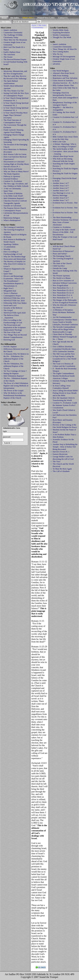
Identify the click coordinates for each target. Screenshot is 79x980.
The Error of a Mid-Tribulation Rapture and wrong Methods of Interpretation (16, 386)
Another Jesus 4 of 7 (61, 188)
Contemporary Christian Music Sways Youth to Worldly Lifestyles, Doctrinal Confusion (65, 322)
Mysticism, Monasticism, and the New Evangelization (15, 72)
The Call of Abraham (61, 471)
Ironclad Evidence (11, 179)
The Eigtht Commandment (63, 373)
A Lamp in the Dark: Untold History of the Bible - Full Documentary (64, 232)
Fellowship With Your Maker (15, 303)
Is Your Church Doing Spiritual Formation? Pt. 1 (16, 99)
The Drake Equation (12, 174)
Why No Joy (58, 54)
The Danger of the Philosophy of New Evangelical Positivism (65, 301)
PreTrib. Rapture (10, 347)
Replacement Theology (13, 330)
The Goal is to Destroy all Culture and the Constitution (64, 365)
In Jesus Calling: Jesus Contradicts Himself (62, 387)
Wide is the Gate (59, 142)
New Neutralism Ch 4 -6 (62, 295)
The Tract (56, 461)
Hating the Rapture (11, 373)
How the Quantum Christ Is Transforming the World (64, 399)
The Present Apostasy (61, 276)
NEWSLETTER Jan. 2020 (14, 301)
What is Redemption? (12, 220)
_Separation (8, 318)
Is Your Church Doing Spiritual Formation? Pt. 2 (16, 104)
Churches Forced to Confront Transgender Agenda (15, 202)
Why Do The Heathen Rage (15, 256)
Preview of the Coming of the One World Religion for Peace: (65, 426)
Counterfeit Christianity (13, 32)
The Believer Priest (11, 315)
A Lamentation (9, 247)
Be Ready (7, 237)
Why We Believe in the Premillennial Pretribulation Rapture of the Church (15, 395)
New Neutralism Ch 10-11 (63, 290)
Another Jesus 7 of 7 (61, 200)
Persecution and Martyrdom (15, 259)
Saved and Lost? (10, 305)
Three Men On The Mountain (15, 40)
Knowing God (9, 340)
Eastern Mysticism (60, 454)
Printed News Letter (46, 18)
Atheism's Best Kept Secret (64, 73)
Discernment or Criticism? (14, 162)
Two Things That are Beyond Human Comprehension (15, 336)
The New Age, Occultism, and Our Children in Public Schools (16, 185)
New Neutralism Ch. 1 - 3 (63, 288)
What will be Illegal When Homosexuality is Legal (63, 331)
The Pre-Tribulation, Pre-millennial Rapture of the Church (14, 366)
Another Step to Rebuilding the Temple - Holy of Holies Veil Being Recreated (65, 447)
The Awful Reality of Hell (63, 149)
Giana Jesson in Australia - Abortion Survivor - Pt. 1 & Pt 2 (65, 82)
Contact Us (63, 18)
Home (4, 18)
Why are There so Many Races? (16, 171)
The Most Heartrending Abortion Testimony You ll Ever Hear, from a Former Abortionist (65, 221)
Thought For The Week (62, 37)
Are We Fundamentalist (62, 317)
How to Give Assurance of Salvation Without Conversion (65, 282)
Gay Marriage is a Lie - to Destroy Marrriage (63, 194)
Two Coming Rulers (61, 52)
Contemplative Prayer (12, 211)
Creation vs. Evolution (62, 227)
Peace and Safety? (60, 254)
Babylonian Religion (12, 218)
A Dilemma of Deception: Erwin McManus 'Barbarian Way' (64, 312)
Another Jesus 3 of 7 (61, 186)
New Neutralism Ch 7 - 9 (63, 298)
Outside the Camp (60, 268)
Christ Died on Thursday (62, 334)
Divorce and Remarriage (13, 276)
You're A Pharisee (11, 293)
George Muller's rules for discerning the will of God (63, 458)
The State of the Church (62, 263)
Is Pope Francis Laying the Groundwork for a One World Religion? (64, 359)
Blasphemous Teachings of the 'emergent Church (65, 104)
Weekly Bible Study (61, 30)
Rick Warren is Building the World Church (15, 241)
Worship (7, 249)
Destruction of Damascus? (63, 251)
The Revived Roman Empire (15, 59)
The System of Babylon (13, 193)
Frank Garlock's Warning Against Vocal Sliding (13, 131)
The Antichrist (9, 54)
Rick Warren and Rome (13, 169)
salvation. (56, 64)
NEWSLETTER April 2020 (15, 313)
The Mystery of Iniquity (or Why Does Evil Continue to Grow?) (15, 264)
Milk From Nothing (60, 76)
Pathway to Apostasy (12, 176)
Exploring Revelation (61, 32)
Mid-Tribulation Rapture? (14, 198)
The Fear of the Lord (12, 332)
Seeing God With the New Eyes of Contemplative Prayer (16, 94)
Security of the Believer (13, 308)
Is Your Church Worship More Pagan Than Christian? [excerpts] (16, 115)
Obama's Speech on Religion (15, 234)
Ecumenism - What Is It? (13, 279)
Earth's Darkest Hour (12, 52)
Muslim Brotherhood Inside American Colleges (64, 377)
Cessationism (58, 408)
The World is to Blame (62, 278)
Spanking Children (11, 244)
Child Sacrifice (59, 266)
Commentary (38, 27)
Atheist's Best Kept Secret (63, 156)
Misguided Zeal (10, 291)
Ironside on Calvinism (12, 206)
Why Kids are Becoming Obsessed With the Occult (63, 160)
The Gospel (8, 310)
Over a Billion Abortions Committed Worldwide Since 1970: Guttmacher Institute (64, 349)
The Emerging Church (62, 256)
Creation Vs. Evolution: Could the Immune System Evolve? (65, 404)
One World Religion (61, 71)
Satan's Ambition (10, 30)
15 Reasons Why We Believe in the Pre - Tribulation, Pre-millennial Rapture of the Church (16, 358)
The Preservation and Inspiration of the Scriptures (15, 326)
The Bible (6, 22)
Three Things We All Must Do (65, 49)
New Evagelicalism (60, 285)
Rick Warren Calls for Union (15, 154)
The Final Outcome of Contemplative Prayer (12, 121)
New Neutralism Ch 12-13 (63, 293)
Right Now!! (9, 288)
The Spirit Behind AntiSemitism (11, 82)
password (7, 437)
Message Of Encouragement (64, 56)
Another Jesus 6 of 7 (61, 198)
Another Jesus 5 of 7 (61, 190)
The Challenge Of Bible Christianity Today (13, 36)
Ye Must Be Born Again (62, 469)
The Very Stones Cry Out (14, 91)
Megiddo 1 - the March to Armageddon (63, 109)
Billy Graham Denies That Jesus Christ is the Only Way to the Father (65, 88)
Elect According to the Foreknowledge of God (13, 321)
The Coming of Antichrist (14, 227)
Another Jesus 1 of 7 (61, 183)
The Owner (8, 57)
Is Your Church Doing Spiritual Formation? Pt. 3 (16, 109)
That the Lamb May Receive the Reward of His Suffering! (15, 77)
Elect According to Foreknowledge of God (13, 253)
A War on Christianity (12, 188)
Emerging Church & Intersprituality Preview (62, 94)
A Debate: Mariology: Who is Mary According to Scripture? (65, 145)
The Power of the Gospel (13, 391)
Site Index (15, 18)
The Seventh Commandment (64, 327)
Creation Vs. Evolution (13, 181)
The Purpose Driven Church (15, 208)
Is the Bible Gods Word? (13, 196)
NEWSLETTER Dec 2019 (14, 298)
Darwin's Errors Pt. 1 (12, 166)
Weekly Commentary (61, 35)
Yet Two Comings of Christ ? (15, 371)
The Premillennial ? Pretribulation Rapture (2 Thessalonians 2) (13, 283)
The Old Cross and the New (64, 354)
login (5, 431)
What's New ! (28, 18)
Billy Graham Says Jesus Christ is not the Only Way (65, 138)
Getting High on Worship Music (16, 164)
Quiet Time (8, 191)
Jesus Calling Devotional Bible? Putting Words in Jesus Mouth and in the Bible (65, 393)
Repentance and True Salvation (65, 78)
